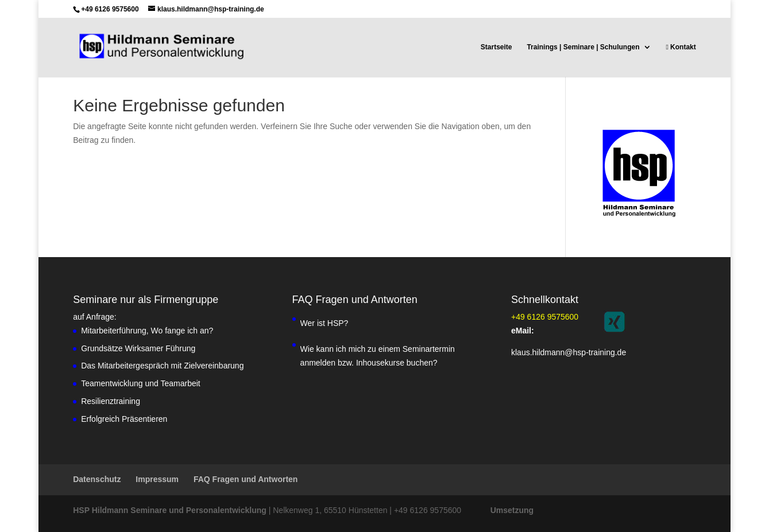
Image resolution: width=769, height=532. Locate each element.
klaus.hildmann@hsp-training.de (569, 352)
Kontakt (681, 47)
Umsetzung (512, 510)
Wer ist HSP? (324, 323)
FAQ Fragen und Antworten (246, 479)
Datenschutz (97, 479)
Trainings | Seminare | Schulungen (583, 47)
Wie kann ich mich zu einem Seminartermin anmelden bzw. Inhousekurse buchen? (378, 356)
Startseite (496, 47)
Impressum (157, 479)
